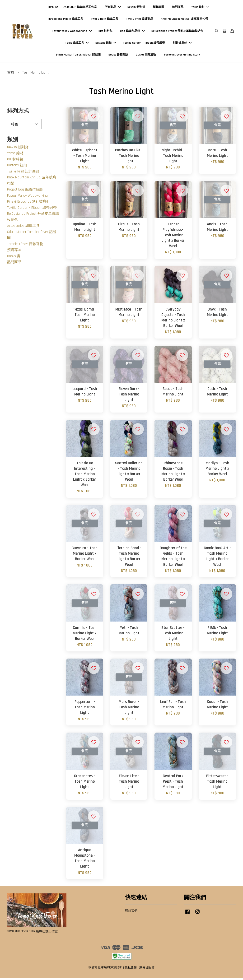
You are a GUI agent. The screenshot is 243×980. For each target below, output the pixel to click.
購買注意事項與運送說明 (105, 970)
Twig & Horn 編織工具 (105, 20)
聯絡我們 (131, 913)
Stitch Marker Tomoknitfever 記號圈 (78, 56)
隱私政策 (131, 970)
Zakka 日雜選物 (146, 56)
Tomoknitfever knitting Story (182, 56)
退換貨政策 (147, 970)
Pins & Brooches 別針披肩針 (28, 204)
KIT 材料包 (15, 162)
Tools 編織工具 (77, 44)
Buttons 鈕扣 (106, 44)
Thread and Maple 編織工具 (65, 20)
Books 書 (14, 258)
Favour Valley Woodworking (72, 32)
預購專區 (159, 8)
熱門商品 (178, 8)
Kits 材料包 (105, 32)
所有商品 (113, 8)
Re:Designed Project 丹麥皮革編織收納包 (177, 32)
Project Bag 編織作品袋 (25, 192)
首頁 (11, 75)
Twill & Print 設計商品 (140, 20)
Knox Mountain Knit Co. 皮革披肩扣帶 (185, 20)
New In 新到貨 (136, 8)
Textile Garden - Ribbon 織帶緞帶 (144, 44)
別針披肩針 (182, 44)
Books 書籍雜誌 (118, 56)
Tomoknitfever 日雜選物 (25, 246)
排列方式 (18, 113)
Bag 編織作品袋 (132, 32)
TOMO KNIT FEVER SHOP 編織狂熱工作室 (72, 8)
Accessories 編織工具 (23, 228)
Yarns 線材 (200, 8)
